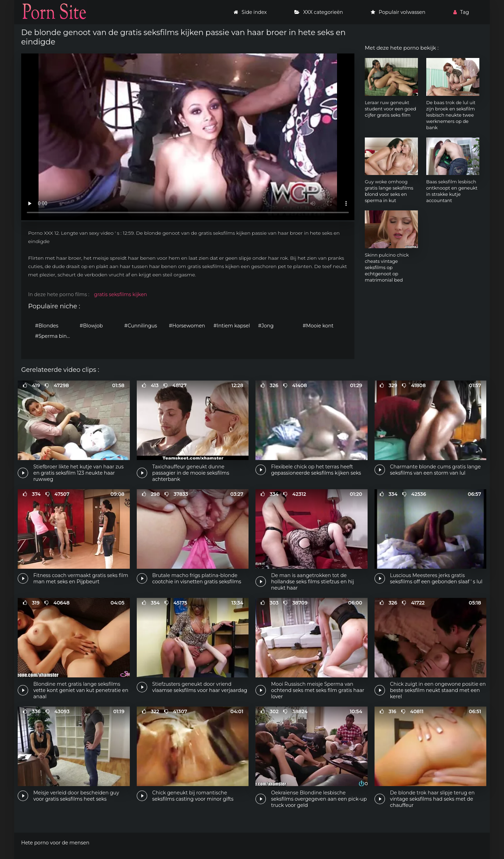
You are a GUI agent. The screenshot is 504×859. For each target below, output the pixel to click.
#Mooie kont (318, 326)
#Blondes (47, 326)
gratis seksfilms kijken (121, 294)
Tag (461, 12)
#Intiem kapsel (232, 326)
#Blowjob (91, 326)
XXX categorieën (319, 12)
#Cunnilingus (141, 326)
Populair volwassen (398, 12)
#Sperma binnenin (56, 336)
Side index (250, 12)
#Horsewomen (187, 326)
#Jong (266, 326)
